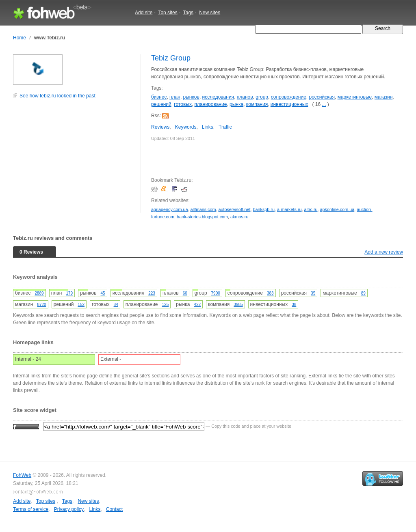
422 (197, 305)
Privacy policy (69, 509)
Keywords (186, 127)
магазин (383, 97)
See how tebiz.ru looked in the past (57, 96)
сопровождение (289, 97)
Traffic (225, 127)
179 (69, 293)
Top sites (168, 13)
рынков (191, 97)
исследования (218, 97)
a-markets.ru (289, 209)
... (324, 104)
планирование (211, 104)
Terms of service (31, 509)
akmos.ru (239, 217)
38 (294, 305)
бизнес (159, 97)
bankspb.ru (263, 209)
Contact (114, 509)
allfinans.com (203, 209)
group (262, 97)
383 (270, 293)
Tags (188, 13)
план (175, 97)
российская (322, 97)
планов (245, 97)
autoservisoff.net (234, 209)
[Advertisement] (74, 160)
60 (185, 293)
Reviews (160, 127)
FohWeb (22, 475)
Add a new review (384, 252)
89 (363, 293)
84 (116, 305)
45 (103, 293)
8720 (41, 305)
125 (166, 305)
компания (257, 104)
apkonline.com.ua (337, 209)
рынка (236, 104)
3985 (238, 305)
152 (81, 305)
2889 (39, 293)
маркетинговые (355, 97)
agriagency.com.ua (169, 209)
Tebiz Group (171, 58)
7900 (216, 293)
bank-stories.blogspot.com (202, 217)
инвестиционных (289, 104)
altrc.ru (311, 209)
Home (19, 38)
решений (161, 104)
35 (313, 293)
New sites (210, 13)
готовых (183, 104)
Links (208, 127)
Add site (144, 13)
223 (152, 293)
